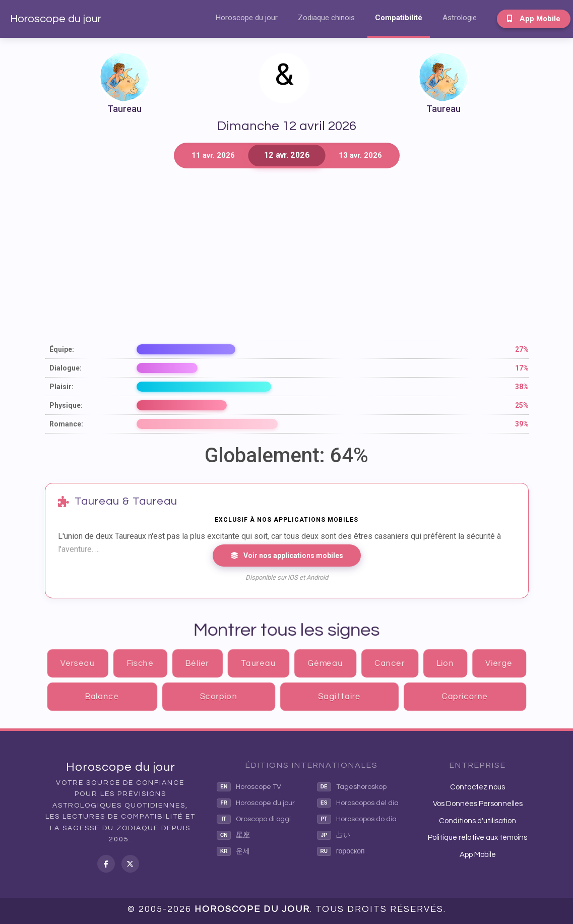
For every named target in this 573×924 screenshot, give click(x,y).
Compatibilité (399, 18)
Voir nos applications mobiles (287, 556)
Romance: (66, 424)
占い (334, 835)
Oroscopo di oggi (254, 819)
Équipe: (62, 349)
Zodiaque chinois (326, 18)
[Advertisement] (287, 254)
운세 (233, 851)
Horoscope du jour (56, 19)
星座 (233, 835)
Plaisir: (61, 387)
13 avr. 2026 (360, 155)
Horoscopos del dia (358, 803)
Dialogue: (66, 368)
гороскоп (341, 851)
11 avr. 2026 (213, 155)
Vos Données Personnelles (478, 804)
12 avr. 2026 (286, 155)
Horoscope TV (249, 787)
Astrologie (460, 18)
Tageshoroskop (352, 787)
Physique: (66, 405)
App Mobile (534, 19)
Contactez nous (477, 787)
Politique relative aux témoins (477, 838)
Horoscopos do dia (357, 819)
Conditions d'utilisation (477, 821)
